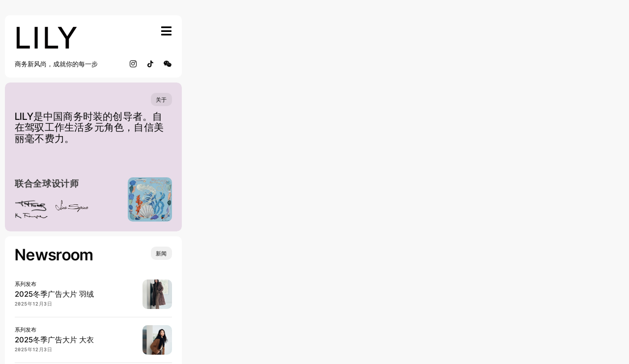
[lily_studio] (47, 29)
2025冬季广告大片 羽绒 (54, 294)
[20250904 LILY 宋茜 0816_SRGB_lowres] (157, 329)
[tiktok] (151, 64)
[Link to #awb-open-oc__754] (167, 31)
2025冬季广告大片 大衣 (54, 340)
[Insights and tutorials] (161, 253)
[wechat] (168, 64)
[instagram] (133, 64)
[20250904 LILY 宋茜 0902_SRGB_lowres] (157, 283)
